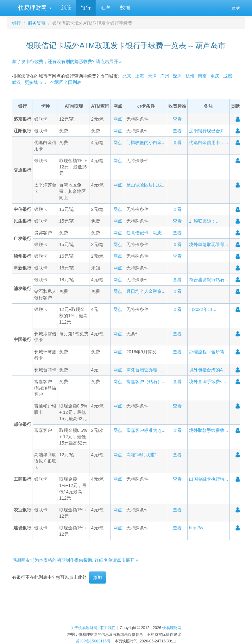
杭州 (190, 76)
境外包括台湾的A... (208, 370)
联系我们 (108, 628)
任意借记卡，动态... (146, 233)
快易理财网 (34, 8)
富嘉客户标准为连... (146, 430)
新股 (66, 8)
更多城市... (35, 82)
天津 (152, 76)
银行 (86, 8)
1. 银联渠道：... (204, 221)
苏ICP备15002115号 (93, 641)
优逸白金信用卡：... (209, 142)
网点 (118, 119)
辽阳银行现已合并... (209, 131)
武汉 (16, 82)
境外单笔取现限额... (209, 244)
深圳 (177, 76)
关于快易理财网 (84, 628)
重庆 (215, 76)
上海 (140, 76)
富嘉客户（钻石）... (146, 382)
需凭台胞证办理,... (144, 370)
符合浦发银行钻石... (209, 280)
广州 (165, 76)
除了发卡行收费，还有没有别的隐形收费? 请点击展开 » (67, 61)
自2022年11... (203, 309)
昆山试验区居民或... (146, 185)
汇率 (105, 8)
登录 (236, 8)
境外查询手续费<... (208, 382)
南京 (202, 76)
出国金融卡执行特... (209, 479)
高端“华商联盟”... (143, 455)
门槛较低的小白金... (146, 142)
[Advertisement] (126, 604)
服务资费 (37, 23)
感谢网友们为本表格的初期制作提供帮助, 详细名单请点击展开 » (75, 560)
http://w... (198, 528)
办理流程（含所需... (209, 352)
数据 (125, 8)
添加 (98, 578)
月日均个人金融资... (146, 291)
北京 (127, 76)
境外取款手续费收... (209, 430)
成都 (228, 76)
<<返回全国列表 (66, 82)
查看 (177, 119)
